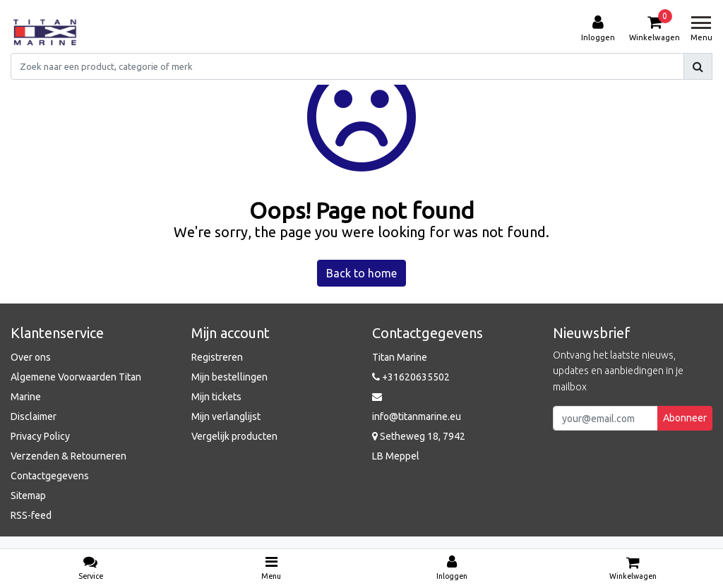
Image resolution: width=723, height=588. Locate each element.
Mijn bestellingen (229, 377)
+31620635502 (411, 377)
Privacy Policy (40, 436)
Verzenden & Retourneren (68, 456)
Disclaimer (34, 416)
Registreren (217, 357)
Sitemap (28, 496)
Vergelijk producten (234, 436)
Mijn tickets (216, 397)
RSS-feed (31, 515)
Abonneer (685, 418)
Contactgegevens (50, 476)
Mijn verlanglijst (226, 416)
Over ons (31, 357)
